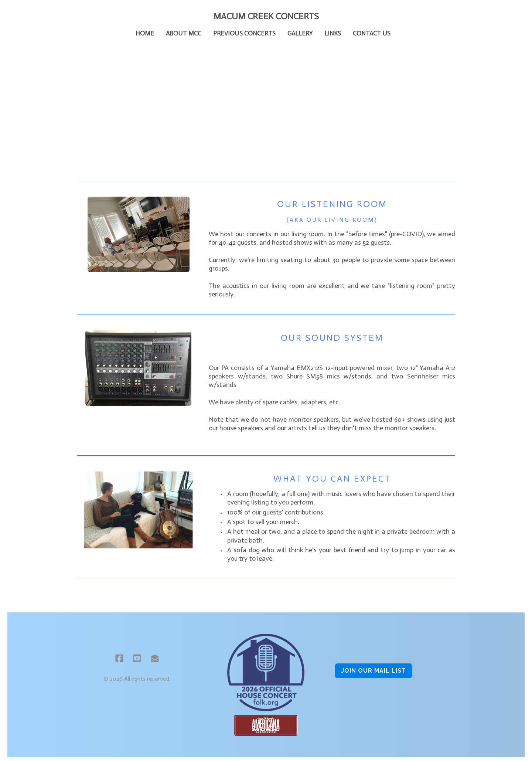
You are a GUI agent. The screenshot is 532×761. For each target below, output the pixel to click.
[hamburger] (44, 16)
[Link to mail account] (155, 658)
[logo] (266, 16)
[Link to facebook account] (119, 658)
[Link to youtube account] (137, 658)
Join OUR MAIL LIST (374, 671)
